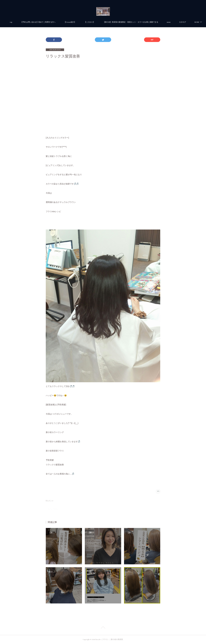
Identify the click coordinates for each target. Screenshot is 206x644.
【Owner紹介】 (81, 22)
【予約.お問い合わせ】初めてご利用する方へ (49, 22)
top (22, 22)
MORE (180, 22)
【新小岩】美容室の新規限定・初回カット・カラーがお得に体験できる (142, 22)
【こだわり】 (101, 22)
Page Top (103, 628)
